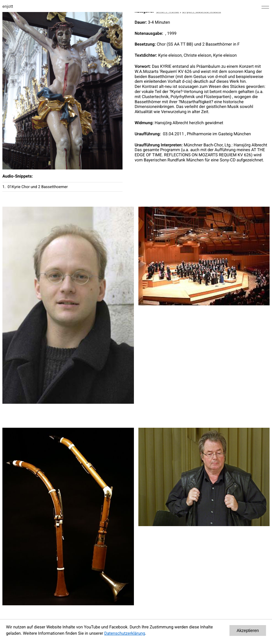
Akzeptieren (248, 631)
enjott (8, 7)
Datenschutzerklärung (125, 634)
